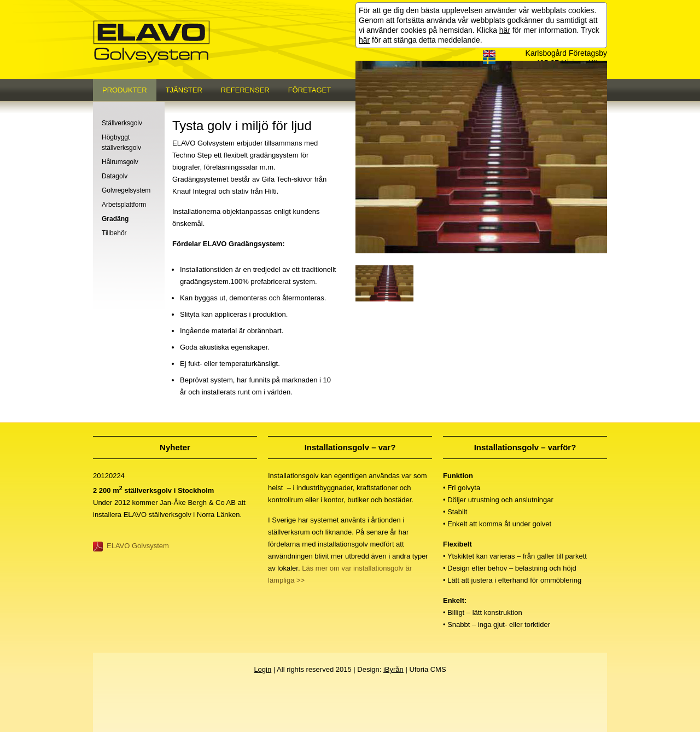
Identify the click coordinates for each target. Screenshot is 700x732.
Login (262, 669)
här (505, 30)
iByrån (393, 669)
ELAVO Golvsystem (138, 546)
